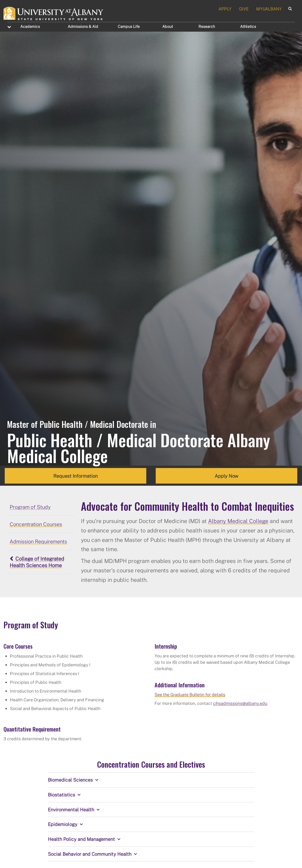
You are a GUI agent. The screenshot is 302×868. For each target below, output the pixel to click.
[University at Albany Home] (54, 13)
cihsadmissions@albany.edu (240, 703)
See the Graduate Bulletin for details (190, 694)
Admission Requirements (38, 541)
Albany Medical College (238, 521)
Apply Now (226, 476)
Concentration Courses (36, 524)
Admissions (83, 26)
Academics (30, 26)
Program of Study (30, 507)
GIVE (244, 9)
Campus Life (129, 26)
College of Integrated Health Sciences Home (37, 562)
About (168, 26)
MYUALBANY (269, 9)
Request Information (75, 476)
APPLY (225, 9)
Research (207, 26)
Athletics (248, 26)
